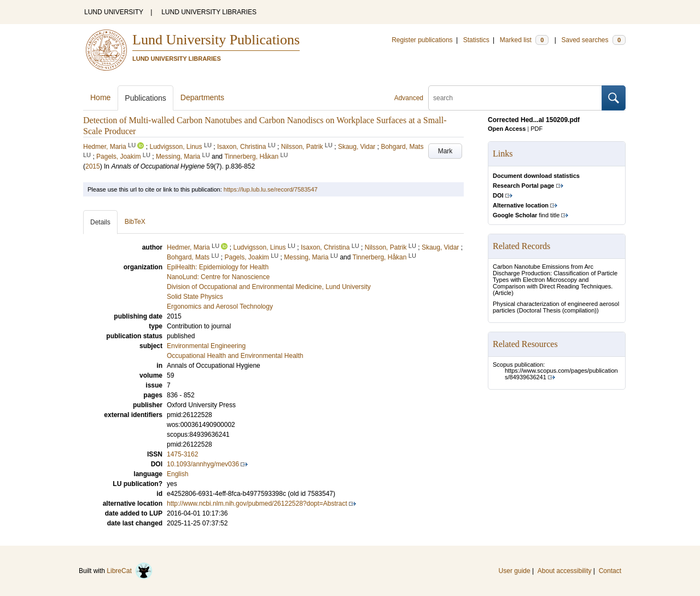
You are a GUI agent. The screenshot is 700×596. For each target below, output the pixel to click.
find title (526, 215)
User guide (515, 571)
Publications (145, 98)
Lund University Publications (216, 40)
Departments (202, 97)
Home (100, 97)
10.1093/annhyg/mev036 (203, 464)
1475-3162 (182, 454)
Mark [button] (445, 151)
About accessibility (565, 571)
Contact (610, 571)
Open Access (507, 129)
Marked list (524, 40)
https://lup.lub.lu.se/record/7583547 (271, 189)
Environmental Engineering (206, 346)
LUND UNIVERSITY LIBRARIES (209, 12)
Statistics (476, 40)
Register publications (422, 40)
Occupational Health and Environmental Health (235, 356)
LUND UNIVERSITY (114, 12)
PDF (536, 129)
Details (100, 222)
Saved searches (593, 40)
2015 (93, 166)
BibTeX (135, 222)
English (177, 474)
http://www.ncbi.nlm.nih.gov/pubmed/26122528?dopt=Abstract (257, 504)
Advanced (409, 98)
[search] (515, 98)
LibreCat (130, 571)
